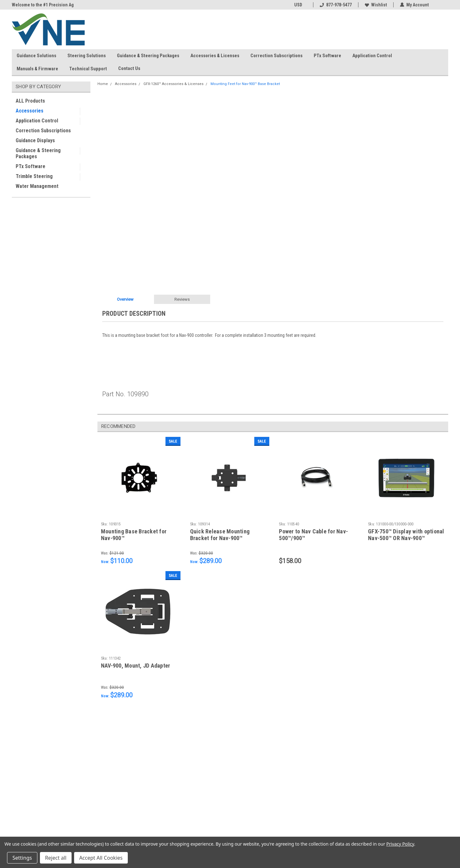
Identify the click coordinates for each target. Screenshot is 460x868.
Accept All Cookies (101, 858)
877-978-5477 (336, 5)
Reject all (56, 858)
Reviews (182, 299)
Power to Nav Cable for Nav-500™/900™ (313, 535)
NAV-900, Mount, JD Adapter (136, 666)
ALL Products (30, 101)
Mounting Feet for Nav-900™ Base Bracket (245, 84)
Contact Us (132, 69)
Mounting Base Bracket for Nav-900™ (134, 535)
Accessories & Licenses (215, 56)
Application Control (372, 56)
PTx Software (327, 56)
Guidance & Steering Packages (148, 56)
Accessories (30, 111)
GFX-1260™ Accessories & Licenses (173, 84)
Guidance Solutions (36, 56)
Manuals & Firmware (37, 69)
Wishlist (376, 5)
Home (103, 84)
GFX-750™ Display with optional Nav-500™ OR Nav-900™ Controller (406, 538)
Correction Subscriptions (276, 56)
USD (300, 5)
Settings (22, 858)
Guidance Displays (35, 140)
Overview (125, 299)
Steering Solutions (87, 56)
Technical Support (88, 69)
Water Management (37, 186)
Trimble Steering (34, 176)
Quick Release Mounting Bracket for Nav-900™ (220, 535)
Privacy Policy (400, 844)
